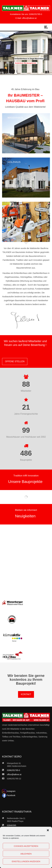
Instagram (9, 791)
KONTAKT (26, 694)
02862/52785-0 (35, 14)
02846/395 (12, 825)
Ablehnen (26, 854)
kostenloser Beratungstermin (26, 63)
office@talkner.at (29, 18)
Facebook (9, 795)
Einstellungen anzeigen (26, 861)
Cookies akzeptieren (26, 846)
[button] (48, 830)
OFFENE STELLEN (15, 361)
